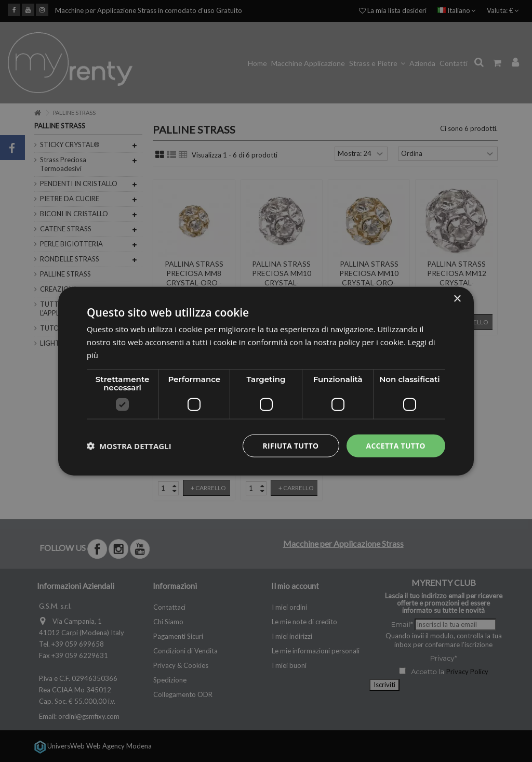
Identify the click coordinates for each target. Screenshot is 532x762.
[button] (129, 445)
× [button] (457, 299)
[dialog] (266, 381)
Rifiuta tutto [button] (289, 445)
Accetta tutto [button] (395, 445)
